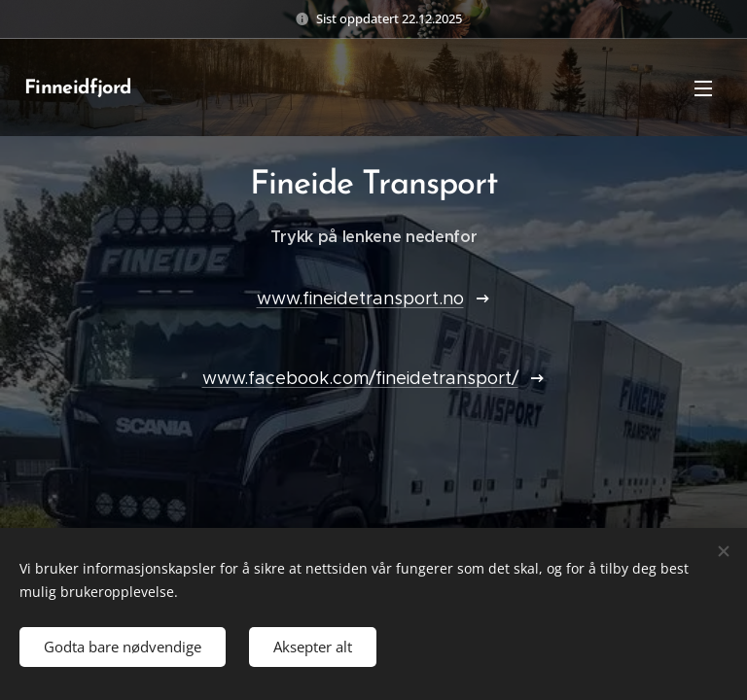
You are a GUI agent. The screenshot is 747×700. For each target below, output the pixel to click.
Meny (703, 88)
